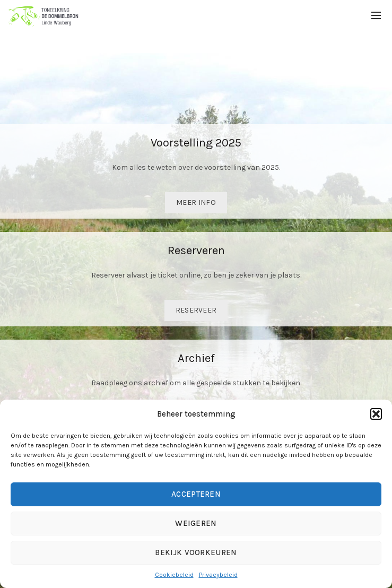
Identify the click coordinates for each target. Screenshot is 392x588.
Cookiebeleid (174, 575)
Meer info (196, 202)
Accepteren (196, 494)
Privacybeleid (218, 575)
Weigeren (196, 523)
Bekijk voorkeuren (196, 552)
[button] (376, 414)
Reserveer (196, 310)
